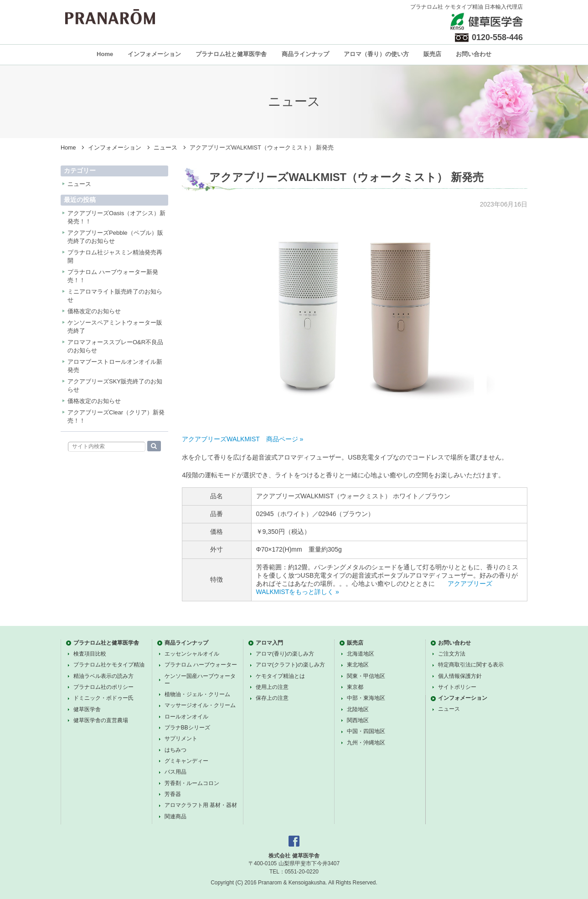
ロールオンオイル (186, 717)
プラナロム (110, 17)
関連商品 (175, 816)
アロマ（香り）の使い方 (376, 54)
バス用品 (175, 772)
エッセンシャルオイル (192, 654)
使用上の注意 (272, 687)
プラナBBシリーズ (187, 728)
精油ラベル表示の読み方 (103, 676)
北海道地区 (361, 654)
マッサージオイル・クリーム (200, 705)
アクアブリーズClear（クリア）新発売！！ (116, 416)
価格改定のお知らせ (94, 311)
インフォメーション (154, 54)
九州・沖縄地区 (366, 743)
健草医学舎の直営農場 (101, 720)
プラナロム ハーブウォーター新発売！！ (113, 276)
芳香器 (173, 794)
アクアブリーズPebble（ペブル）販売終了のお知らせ (115, 237)
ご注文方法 (452, 654)
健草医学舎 (87, 709)
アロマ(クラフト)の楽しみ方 (290, 665)
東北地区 (358, 665)
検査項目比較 (90, 654)
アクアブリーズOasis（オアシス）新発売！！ (116, 217)
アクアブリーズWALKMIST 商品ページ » (242, 439)
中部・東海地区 (366, 698)
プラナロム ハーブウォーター (201, 665)
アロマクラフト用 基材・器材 (201, 805)
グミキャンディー (186, 761)
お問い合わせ (474, 54)
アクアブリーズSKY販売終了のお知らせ (115, 385)
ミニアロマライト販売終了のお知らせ (115, 296)
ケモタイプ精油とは (280, 676)
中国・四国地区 (366, 731)
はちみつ (175, 750)
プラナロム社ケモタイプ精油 (109, 665)
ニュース (165, 148)
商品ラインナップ (305, 54)
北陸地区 (358, 709)
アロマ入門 (269, 643)
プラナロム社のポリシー (103, 687)
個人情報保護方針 (460, 676)
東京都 (355, 687)
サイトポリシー (457, 687)
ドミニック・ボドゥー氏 (103, 698)
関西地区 (358, 720)
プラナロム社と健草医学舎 (231, 54)
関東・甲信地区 (366, 676)
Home (105, 54)
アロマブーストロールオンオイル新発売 (115, 366)
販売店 (432, 54)
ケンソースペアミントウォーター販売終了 (115, 327)
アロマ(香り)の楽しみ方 (285, 654)
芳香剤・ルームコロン (192, 783)
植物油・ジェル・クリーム (197, 694)
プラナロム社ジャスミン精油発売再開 (115, 256)
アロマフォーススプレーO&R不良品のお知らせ (115, 346)
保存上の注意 (272, 698)
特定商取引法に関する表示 (471, 665)
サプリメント (181, 739)
